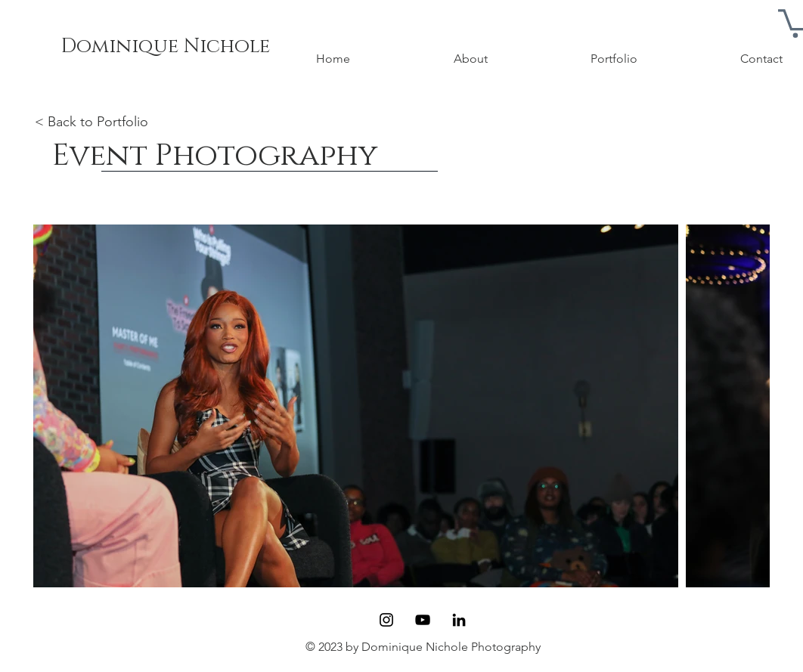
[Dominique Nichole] (165, 47)
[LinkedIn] (459, 620)
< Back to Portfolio (91, 122)
